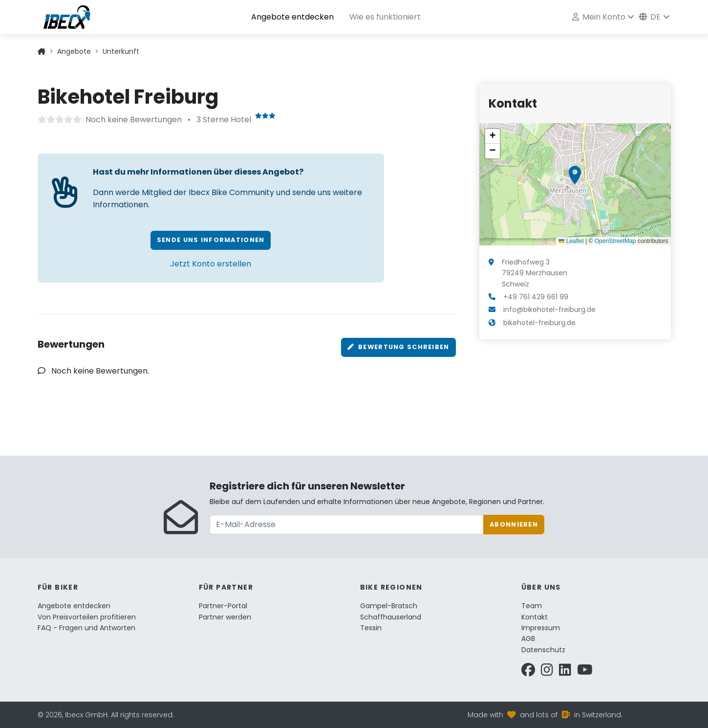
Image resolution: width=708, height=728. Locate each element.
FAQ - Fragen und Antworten (86, 628)
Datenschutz (543, 650)
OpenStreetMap (615, 241)
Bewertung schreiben (398, 347)
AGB (528, 639)
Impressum (541, 628)
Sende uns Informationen (211, 240)
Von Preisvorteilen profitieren (87, 617)
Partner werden (225, 617)
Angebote (74, 51)
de (650, 17)
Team (532, 606)
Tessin (371, 628)
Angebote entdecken (292, 17)
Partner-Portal (223, 606)
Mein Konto (599, 17)
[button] (575, 175)
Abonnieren (514, 524)
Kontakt (535, 617)
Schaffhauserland (391, 617)
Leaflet (571, 241)
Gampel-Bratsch (389, 606)
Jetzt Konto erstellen (211, 264)
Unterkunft (121, 51)
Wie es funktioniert (385, 17)
